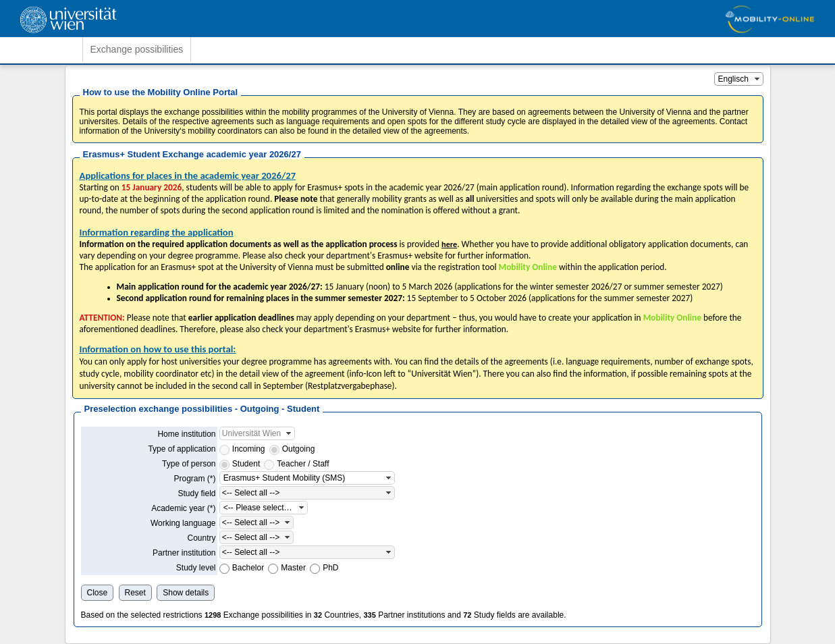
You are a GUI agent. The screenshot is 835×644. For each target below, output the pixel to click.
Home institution (186, 434)
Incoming (249, 449)
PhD (330, 568)
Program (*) (194, 479)
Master (293, 568)
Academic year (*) (183, 508)
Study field (196, 493)
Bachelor (248, 568)
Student (246, 464)
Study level (196, 568)
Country (201, 538)
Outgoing (299, 449)
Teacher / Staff (303, 464)
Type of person (189, 464)
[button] (757, 79)
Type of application (182, 449)
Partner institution (184, 553)
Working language (183, 523)
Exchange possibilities (137, 49)
